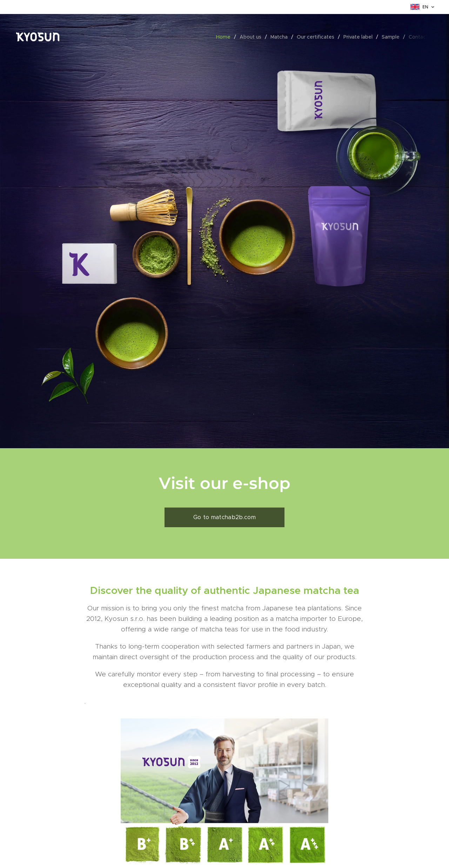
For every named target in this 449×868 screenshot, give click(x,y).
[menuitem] (225, 37)
